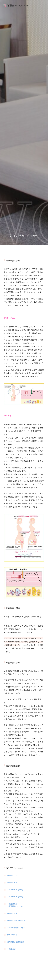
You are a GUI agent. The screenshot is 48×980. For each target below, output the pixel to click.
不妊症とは (11, 949)
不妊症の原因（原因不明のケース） (15, 905)
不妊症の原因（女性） (15, 890)
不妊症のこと (12, 876)
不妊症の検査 (12, 913)
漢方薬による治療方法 (15, 942)
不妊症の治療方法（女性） (17, 920)
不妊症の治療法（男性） (16, 928)
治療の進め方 (12, 935)
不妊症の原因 (12, 883)
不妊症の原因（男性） (15, 897)
